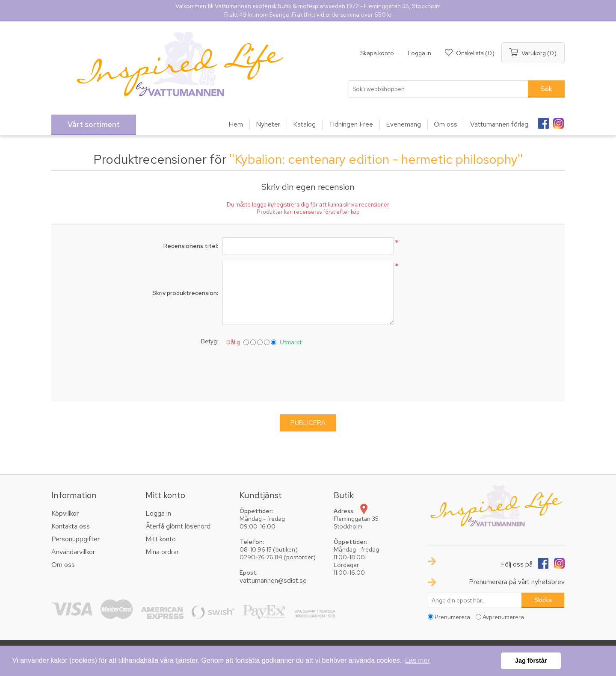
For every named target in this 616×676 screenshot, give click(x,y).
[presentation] (308, 372)
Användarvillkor (73, 552)
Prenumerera (452, 617)
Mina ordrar (162, 552)
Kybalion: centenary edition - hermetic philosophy (376, 159)
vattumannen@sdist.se (273, 580)
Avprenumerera (503, 617)
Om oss (63, 565)
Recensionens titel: (191, 246)
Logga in (419, 53)
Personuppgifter (76, 539)
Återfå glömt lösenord (178, 526)
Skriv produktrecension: (185, 293)
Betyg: (210, 341)
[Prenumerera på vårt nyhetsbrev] (475, 600)
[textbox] (438, 89)
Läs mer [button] (418, 660)
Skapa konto (377, 53)
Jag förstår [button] (531, 661)
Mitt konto (161, 539)
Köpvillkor (65, 513)
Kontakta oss (71, 526)
